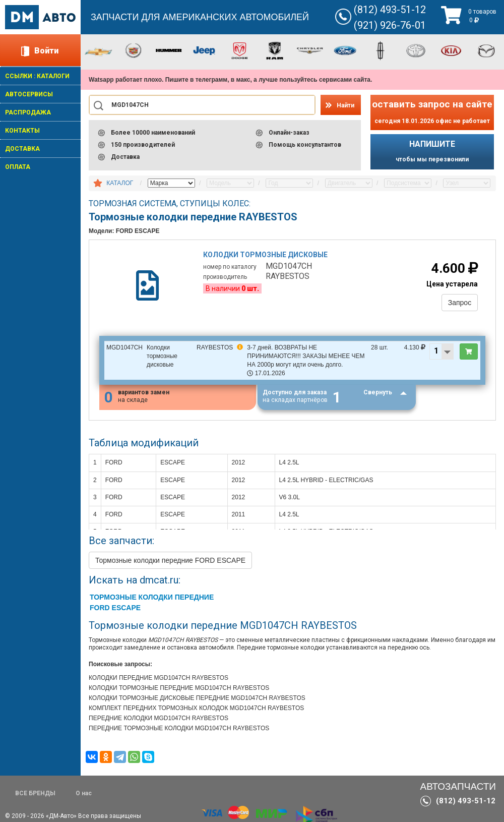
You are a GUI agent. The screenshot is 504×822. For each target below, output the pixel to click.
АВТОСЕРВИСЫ (29, 94)
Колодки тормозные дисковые (266, 255)
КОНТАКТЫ (22, 131)
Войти (46, 51)
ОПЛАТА (18, 167)
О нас (84, 793)
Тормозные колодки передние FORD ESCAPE (170, 561)
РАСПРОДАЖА (28, 112)
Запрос (460, 303)
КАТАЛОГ (120, 183)
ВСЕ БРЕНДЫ (35, 793)
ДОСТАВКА (22, 149)
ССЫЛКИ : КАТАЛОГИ (37, 76)
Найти (345, 105)
